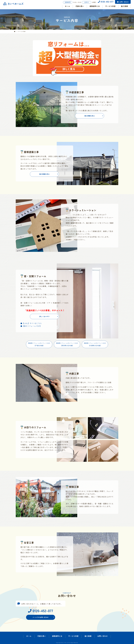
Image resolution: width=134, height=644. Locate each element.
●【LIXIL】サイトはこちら (31, 323)
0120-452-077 (106, 2)
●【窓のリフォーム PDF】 (31, 326)
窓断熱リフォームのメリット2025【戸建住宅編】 (39, 344)
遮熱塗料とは (95, 6)
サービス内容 (110, 6)
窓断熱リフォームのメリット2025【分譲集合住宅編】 (95, 344)
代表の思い (80, 6)
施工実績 (124, 6)
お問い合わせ (124, 2)
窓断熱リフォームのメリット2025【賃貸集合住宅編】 (67, 344)
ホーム (68, 6)
